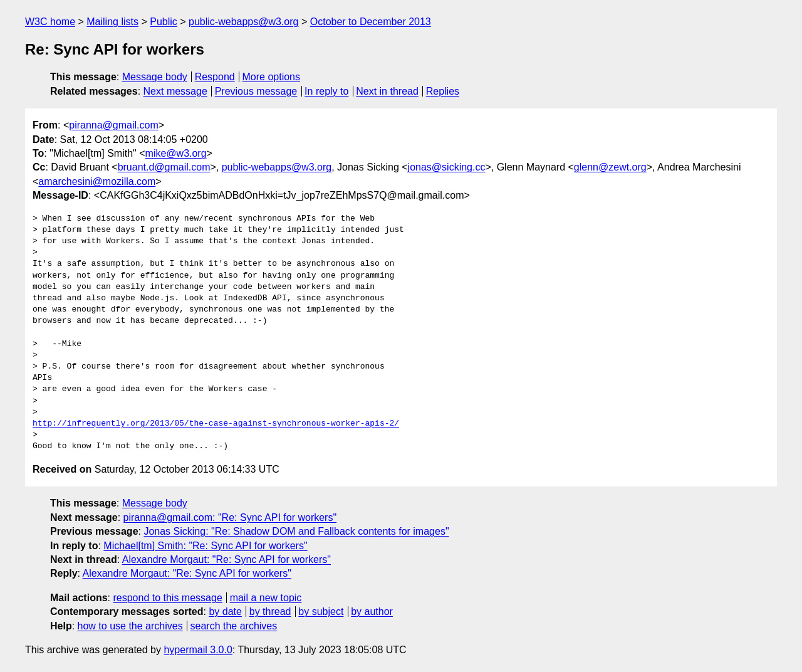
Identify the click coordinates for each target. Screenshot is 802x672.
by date (225, 612)
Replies (443, 91)
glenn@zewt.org (610, 167)
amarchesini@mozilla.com (97, 181)
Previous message (256, 91)
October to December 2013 (371, 22)
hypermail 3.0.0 (198, 650)
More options (272, 77)
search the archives (234, 626)
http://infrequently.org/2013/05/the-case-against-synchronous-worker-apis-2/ (216, 424)
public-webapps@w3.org (243, 22)
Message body (155, 77)
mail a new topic (266, 598)
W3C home (50, 22)
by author (372, 612)
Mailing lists (112, 22)
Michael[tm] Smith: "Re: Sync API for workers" (205, 546)
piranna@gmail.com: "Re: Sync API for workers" (230, 517)
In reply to (326, 91)
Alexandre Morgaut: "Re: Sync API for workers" (227, 559)
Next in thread (387, 91)
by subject (321, 612)
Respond (215, 77)
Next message (175, 91)
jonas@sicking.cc (447, 167)
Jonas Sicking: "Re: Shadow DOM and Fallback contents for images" (296, 531)
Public (164, 22)
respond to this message (167, 598)
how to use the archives (130, 626)
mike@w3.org (176, 153)
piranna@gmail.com (114, 125)
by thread (270, 612)
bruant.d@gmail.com (164, 167)
